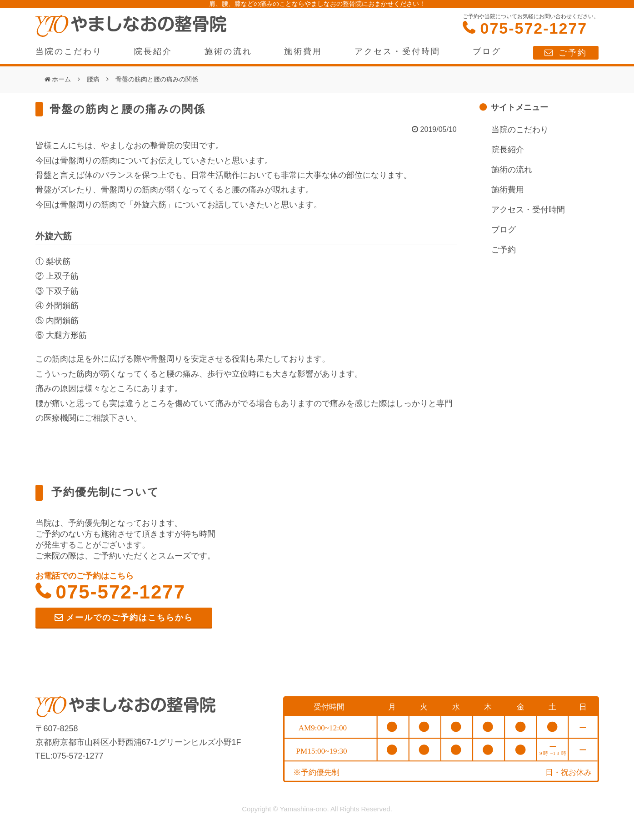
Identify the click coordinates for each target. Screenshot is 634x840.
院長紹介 (153, 51)
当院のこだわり (69, 51)
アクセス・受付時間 (397, 51)
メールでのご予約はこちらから (130, 618)
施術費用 (303, 51)
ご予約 (573, 53)
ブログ (487, 51)
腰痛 (93, 79)
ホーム (61, 79)
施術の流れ (228, 51)
